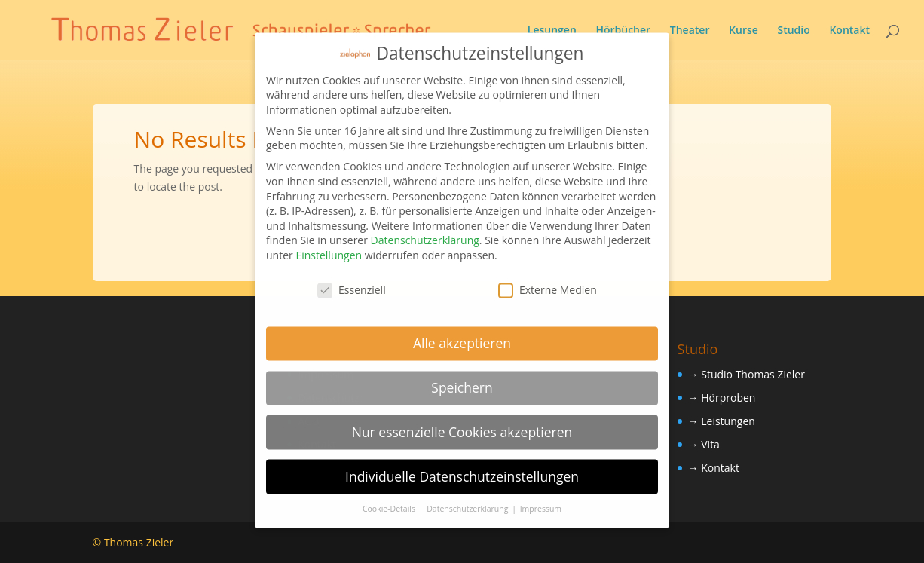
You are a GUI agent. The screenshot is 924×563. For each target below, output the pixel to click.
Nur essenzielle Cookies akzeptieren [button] (462, 421)
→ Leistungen (722, 421)
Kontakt (849, 31)
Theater (690, 31)
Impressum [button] (541, 498)
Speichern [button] (462, 377)
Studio (793, 31)
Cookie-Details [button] (390, 498)
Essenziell (352, 279)
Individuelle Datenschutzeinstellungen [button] (462, 466)
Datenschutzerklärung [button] (468, 498)
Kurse (743, 31)
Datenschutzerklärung (425, 229)
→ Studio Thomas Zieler (747, 374)
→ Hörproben (722, 398)
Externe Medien (548, 279)
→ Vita (704, 444)
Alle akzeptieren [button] (462, 332)
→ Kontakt (714, 468)
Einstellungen (329, 245)
